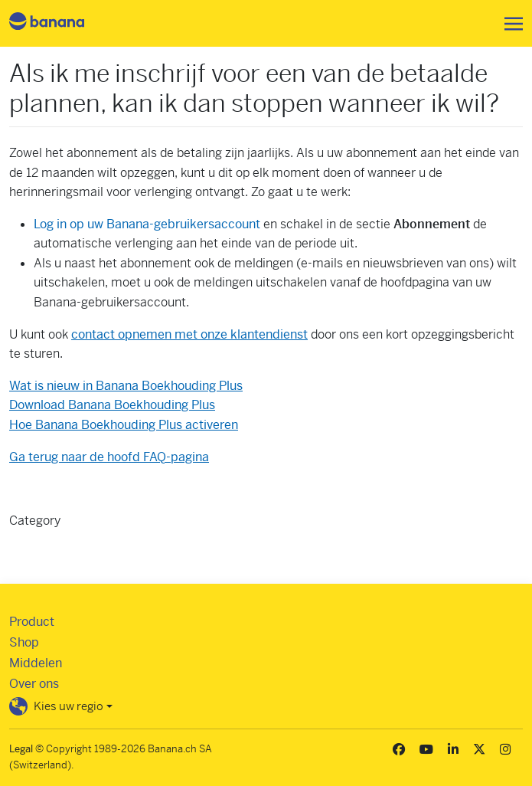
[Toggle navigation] (509, 24)
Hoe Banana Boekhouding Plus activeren (124, 425)
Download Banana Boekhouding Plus (112, 405)
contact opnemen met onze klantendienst (189, 334)
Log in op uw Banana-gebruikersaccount (147, 224)
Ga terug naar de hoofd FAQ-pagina (109, 457)
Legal (21, 749)
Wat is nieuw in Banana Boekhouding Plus (126, 386)
